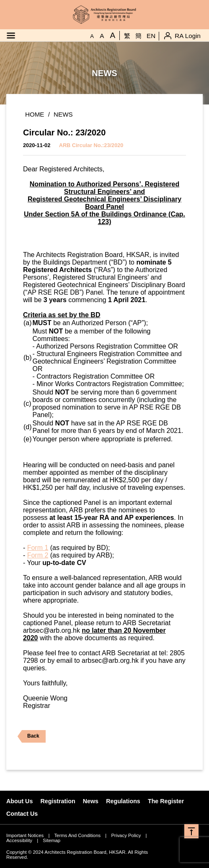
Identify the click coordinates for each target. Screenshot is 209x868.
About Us (19, 801)
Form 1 (38, 548)
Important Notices (25, 835)
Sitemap (52, 840)
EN (151, 36)
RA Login (188, 36)
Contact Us (22, 814)
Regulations (123, 801)
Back (28, 736)
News (63, 114)
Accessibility (19, 840)
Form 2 (38, 555)
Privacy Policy (126, 835)
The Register (166, 801)
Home (35, 114)
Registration (58, 801)
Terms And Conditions (77, 835)
